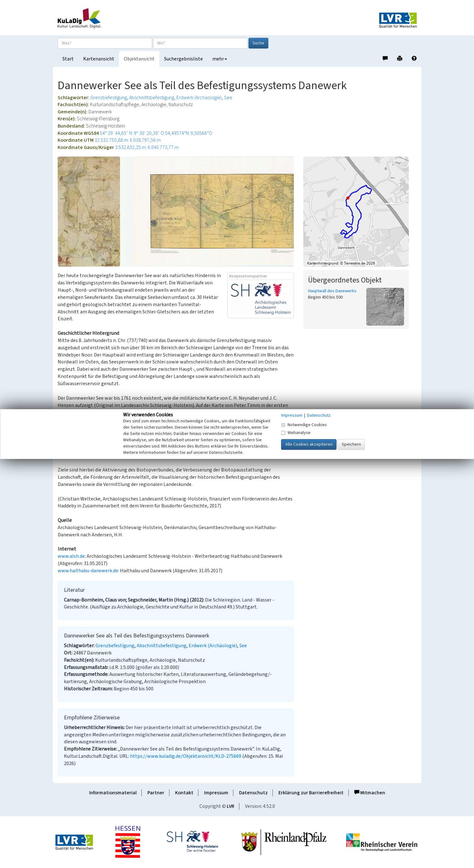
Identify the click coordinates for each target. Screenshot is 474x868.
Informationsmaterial (113, 793)
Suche (258, 43)
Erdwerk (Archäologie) (199, 98)
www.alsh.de (71, 556)
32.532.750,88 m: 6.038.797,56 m (128, 140)
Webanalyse (296, 433)
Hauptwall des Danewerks (332, 291)
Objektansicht (139, 59)
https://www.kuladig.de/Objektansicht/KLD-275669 (186, 756)
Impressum (216, 793)
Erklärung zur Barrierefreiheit (311, 793)
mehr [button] (220, 59)
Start (68, 59)
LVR (231, 806)
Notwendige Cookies (304, 425)
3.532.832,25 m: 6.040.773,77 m (147, 147)
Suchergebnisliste (183, 59)
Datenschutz (253, 793)
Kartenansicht (99, 59)
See (228, 98)
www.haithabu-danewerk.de (88, 571)
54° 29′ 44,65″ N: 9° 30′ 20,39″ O (132, 133)
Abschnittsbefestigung (152, 98)
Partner (156, 793)
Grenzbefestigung (109, 98)
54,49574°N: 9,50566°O (189, 133)
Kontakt (184, 793)
